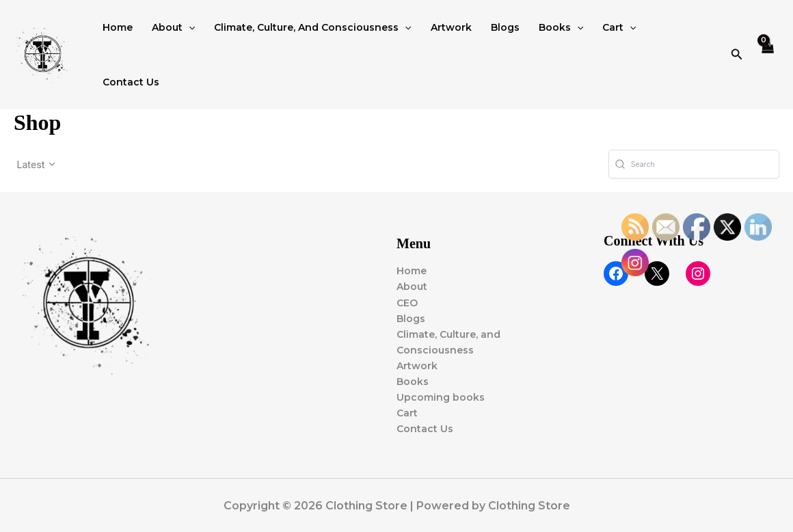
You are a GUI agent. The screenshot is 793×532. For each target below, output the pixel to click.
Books (561, 27)
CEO (407, 303)
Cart (619, 27)
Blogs (505, 27)
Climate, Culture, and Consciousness (312, 27)
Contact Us (131, 82)
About (173, 27)
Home (118, 27)
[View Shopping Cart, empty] (768, 55)
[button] (189, 27)
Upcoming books (441, 397)
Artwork (451, 27)
